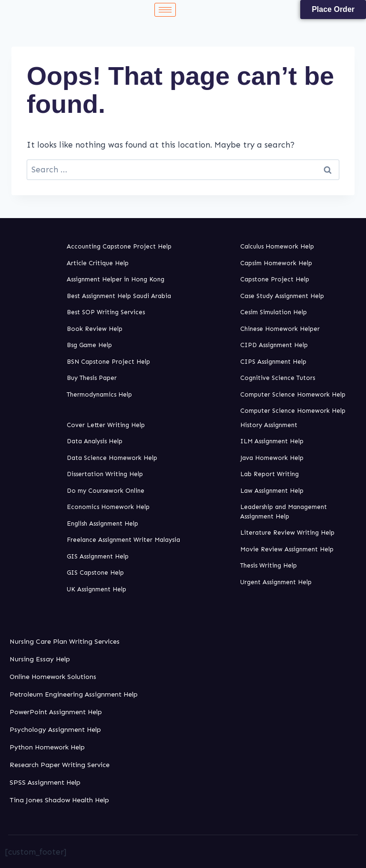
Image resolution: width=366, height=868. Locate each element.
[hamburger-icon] (165, 10)
